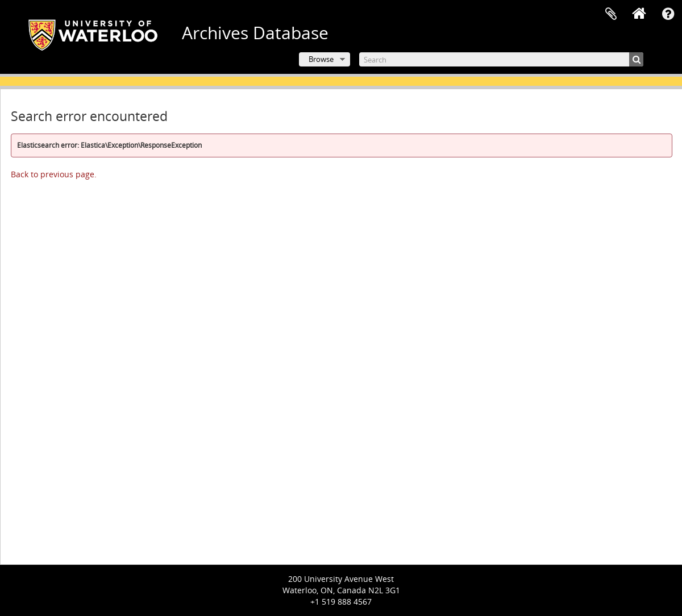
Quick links (668, 14)
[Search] (501, 59)
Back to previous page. (54, 174)
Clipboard (611, 14)
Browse (321, 59)
